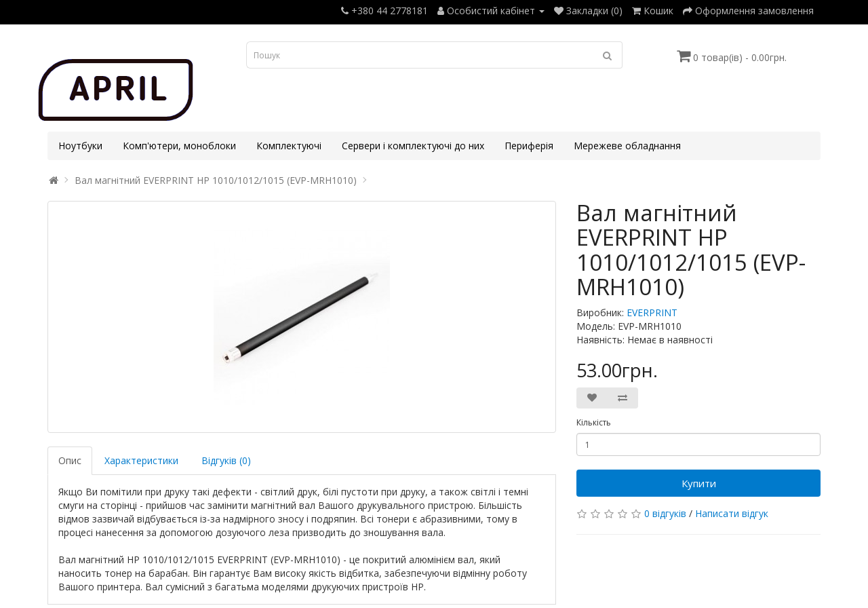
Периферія (529, 146)
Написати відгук (732, 513)
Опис (70, 460)
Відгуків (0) (226, 460)
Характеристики (141, 460)
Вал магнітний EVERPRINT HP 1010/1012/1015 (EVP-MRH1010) (216, 180)
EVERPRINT (652, 312)
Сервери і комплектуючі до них (413, 146)
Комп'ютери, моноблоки (179, 146)
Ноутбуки (80, 146)
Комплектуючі (289, 146)
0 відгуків (665, 513)
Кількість (594, 422)
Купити (699, 483)
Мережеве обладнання (627, 146)
